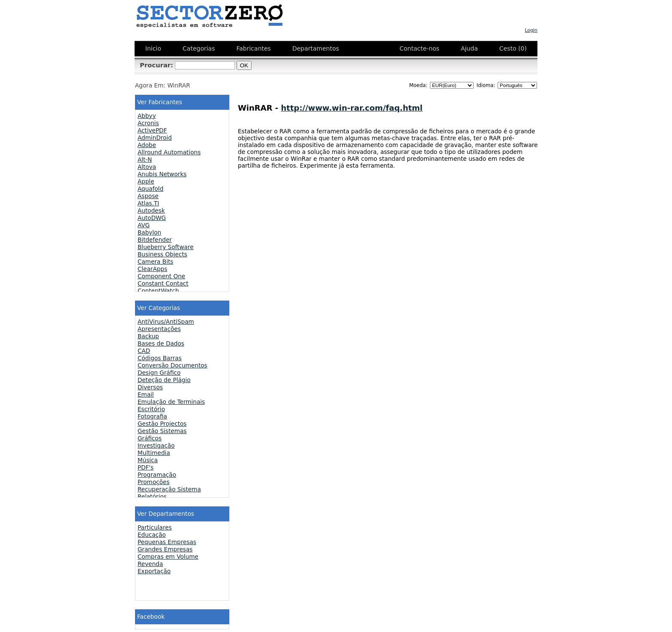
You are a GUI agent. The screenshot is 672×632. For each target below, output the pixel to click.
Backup (148, 336)
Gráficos (150, 438)
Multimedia (154, 453)
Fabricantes (253, 48)
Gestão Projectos (162, 424)
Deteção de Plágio (164, 380)
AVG (144, 225)
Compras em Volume (168, 557)
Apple (146, 181)
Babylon (149, 232)
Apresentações (159, 329)
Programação (157, 475)
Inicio (153, 48)
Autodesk (151, 211)
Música (148, 460)
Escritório (151, 409)
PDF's (145, 467)
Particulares (155, 527)
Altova (147, 167)
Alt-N (145, 160)
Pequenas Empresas (167, 542)
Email (146, 394)
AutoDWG (152, 218)
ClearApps (152, 269)
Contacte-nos (419, 48)
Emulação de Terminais (171, 402)
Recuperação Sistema (169, 489)
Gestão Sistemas (162, 431)
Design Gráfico (159, 373)
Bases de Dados (161, 343)
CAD (144, 351)
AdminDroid (155, 138)
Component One (161, 276)
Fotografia (152, 416)
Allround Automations (169, 152)
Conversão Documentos (172, 365)
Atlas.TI (148, 203)
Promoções (154, 482)
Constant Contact (163, 283)
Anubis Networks (162, 174)
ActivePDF (152, 130)
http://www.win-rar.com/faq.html (352, 108)
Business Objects (162, 254)
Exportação (154, 571)
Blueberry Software (166, 247)
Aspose (148, 196)
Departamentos (316, 48)
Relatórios (152, 497)
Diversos (150, 387)
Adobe (147, 145)
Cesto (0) (513, 48)
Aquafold (150, 189)
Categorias (199, 48)
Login (531, 30)
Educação (152, 535)
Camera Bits (155, 262)
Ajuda (469, 48)
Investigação (156, 445)
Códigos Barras (160, 358)
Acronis (148, 123)
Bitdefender (155, 240)
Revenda (150, 564)
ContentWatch (158, 291)
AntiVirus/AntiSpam (166, 322)
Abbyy (147, 116)
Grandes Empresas (165, 549)
